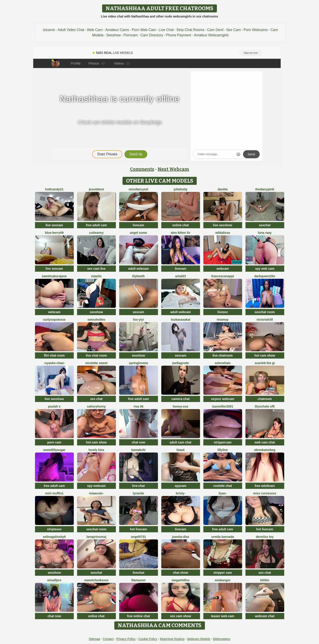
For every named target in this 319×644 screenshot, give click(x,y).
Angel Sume (138, 233)
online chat (181, 225)
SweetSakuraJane (54, 276)
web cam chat (265, 442)
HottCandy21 (54, 189)
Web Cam (95, 30)
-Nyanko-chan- (54, 363)
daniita (223, 189)
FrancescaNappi (223, 276)
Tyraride (138, 493)
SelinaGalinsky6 (54, 537)
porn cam (54, 442)
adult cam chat (181, 442)
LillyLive (223, 450)
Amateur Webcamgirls (211, 35)
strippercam (223, 442)
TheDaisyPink (265, 189)
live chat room (96, 355)
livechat (138, 573)
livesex (223, 312)
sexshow (96, 312)
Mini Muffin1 (54, 493)
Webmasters (222, 639)
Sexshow (114, 35)
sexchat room (265, 312)
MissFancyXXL (138, 189)
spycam (181, 486)
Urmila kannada (223, 537)
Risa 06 (138, 406)
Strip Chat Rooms (190, 30)
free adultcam (265, 486)
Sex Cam (233, 30)
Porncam (130, 35)
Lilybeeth (139, 276)
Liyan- (223, 493)
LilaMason (139, 580)
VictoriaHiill (265, 320)
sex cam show (181, 616)
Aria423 (181, 276)
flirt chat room (54, 355)
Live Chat (166, 30)
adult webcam (139, 269)
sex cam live (96, 269)
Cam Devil (215, 30)
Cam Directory (152, 35)
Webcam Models (199, 639)
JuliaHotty (181, 189)
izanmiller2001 (223, 406)
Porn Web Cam (144, 30)
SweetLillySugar (54, 450)
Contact (108, 639)
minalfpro (54, 580)
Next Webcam (173, 169)
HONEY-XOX (181, 406)
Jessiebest (96, 189)
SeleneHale (223, 363)
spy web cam (265, 269)
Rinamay (223, 320)
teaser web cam (223, 616)
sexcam (138, 312)
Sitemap (94, 639)
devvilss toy (265, 537)
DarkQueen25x (265, 276)
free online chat (138, 616)
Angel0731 (138, 537)
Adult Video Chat (71, 30)
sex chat (96, 399)
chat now (139, 442)
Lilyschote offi (265, 406)
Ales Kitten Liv (181, 233)
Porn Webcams (256, 30)
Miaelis (96, 276)
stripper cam (223, 573)
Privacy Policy (126, 639)
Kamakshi (138, 450)
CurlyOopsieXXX (54, 320)
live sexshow (223, 225)
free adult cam (96, 225)
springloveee (138, 363)
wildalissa (223, 233)
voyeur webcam (223, 399)
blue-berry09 (54, 233)
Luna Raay (265, 233)
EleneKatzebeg (265, 450)
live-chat (139, 486)
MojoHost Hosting (172, 639)
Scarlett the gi (265, 363)
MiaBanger (223, 580)
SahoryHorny (96, 406)
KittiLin (265, 580)
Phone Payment (179, 35)
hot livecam (138, 529)
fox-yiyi (138, 320)
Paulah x (54, 406)
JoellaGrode (181, 363)
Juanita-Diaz (180, 537)
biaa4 (181, 450)
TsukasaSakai (180, 320)
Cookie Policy (148, 639)
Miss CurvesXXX (265, 493)
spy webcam (96, 486)
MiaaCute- (96, 493)
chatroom (265, 399)
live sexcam (54, 225)
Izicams (49, 30)
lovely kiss (96, 450)
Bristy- (181, 493)
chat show (181, 573)
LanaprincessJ (96, 537)
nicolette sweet (96, 363)
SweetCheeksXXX (96, 580)
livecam (138, 225)
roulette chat (223, 486)
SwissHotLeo (96, 320)
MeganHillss (181, 580)
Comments (142, 169)
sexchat (265, 225)
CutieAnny (96, 233)
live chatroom (223, 355)
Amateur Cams (117, 30)
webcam (223, 269)
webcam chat (265, 616)
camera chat (181, 399)
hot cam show (265, 355)
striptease (54, 529)
